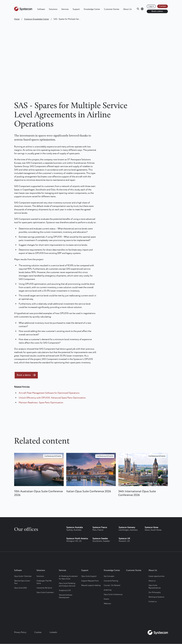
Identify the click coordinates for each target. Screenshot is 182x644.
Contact (163, 6)
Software (41, 9)
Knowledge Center (92, 9)
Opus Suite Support (89, 576)
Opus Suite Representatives (155, 587)
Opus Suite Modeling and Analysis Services (67, 585)
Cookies (38, 632)
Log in (151, 6)
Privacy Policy (20, 632)
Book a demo (157, 11)
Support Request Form (90, 581)
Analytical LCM (65, 590)
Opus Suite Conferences (113, 595)
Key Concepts (109, 576)
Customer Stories (112, 9)
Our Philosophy (155, 592)
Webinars (107, 604)
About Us (127, 9)
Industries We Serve (44, 588)
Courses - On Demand (112, 585)
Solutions (53, 9)
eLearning (108, 590)
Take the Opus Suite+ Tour (22, 582)
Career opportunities (156, 576)
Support (76, 9)
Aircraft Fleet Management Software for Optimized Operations (49, 393)
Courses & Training (111, 581)
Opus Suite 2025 (20, 588)
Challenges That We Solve (44, 582)
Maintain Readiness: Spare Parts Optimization (41, 403)
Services (65, 9)
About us (152, 581)
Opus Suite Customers (45, 592)
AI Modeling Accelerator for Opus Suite (68, 578)
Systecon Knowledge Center (37, 19)
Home (17, 19)
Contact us (153, 602)
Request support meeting (91, 585)
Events (106, 599)
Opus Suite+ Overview (23, 576)
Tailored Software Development (66, 596)
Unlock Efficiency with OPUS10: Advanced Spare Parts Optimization (52, 398)
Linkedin (53, 632)
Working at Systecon (156, 597)
